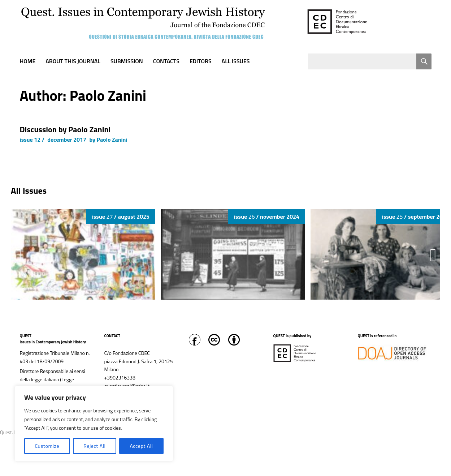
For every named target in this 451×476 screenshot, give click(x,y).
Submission (127, 61)
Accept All (141, 446)
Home (28, 61)
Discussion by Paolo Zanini (65, 129)
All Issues (236, 61)
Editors (201, 61)
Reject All (94, 446)
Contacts (166, 61)
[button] (433, 255)
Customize (47, 446)
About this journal (73, 61)
